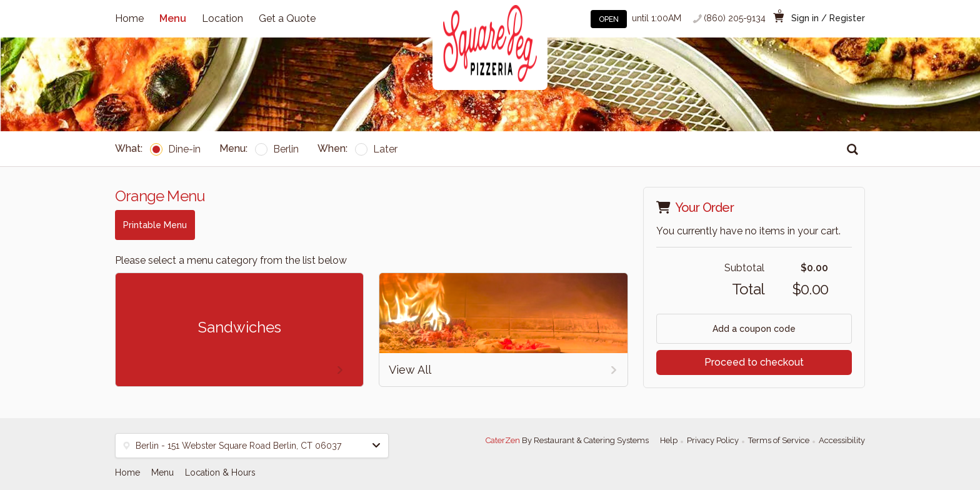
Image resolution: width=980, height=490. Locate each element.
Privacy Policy (713, 440)
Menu (173, 18)
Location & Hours (220, 472)
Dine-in (175, 149)
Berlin (277, 149)
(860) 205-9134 (735, 18)
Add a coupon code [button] (754, 329)
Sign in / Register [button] (828, 18)
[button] (252, 446)
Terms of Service (779, 440)
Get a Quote (287, 18)
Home (129, 18)
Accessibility (842, 440)
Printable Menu (155, 225)
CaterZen (503, 440)
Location (222, 18)
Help (669, 440)
